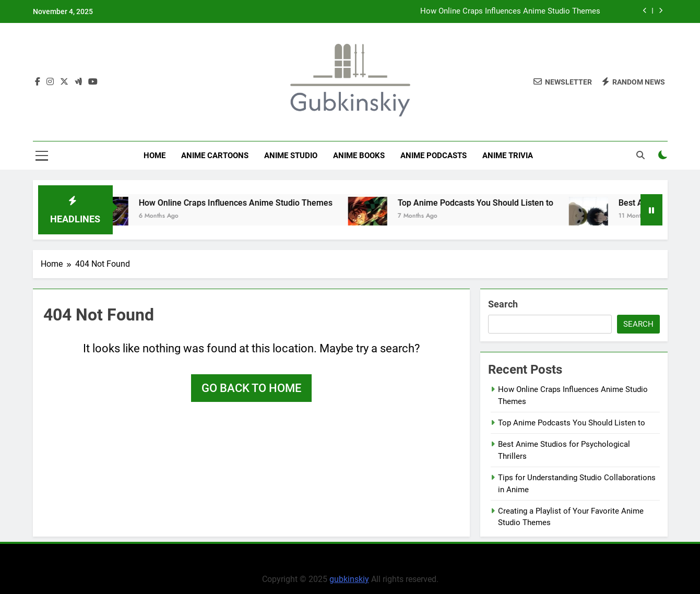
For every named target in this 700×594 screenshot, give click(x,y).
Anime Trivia (508, 156)
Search (503, 304)
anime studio (291, 156)
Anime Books (359, 156)
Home (155, 156)
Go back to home (251, 388)
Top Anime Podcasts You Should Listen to (484, 203)
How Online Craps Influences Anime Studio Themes (510, 11)
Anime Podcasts (434, 156)
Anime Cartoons (215, 156)
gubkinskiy (349, 579)
